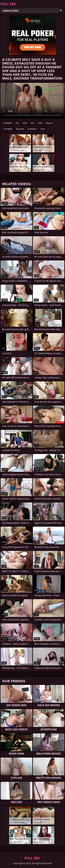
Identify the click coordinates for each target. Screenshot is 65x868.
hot (32, 123)
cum (43, 129)
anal (25, 123)
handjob (8, 129)
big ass (49, 123)
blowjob (8, 123)
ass (17, 123)
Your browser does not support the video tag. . (32, 101)
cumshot (32, 129)
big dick (20, 129)
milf (40, 123)
